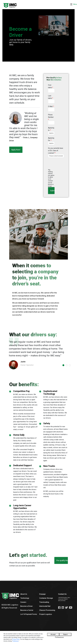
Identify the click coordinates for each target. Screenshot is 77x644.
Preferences (15, 641)
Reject (65, 634)
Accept (53, 634)
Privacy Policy (16, 639)
